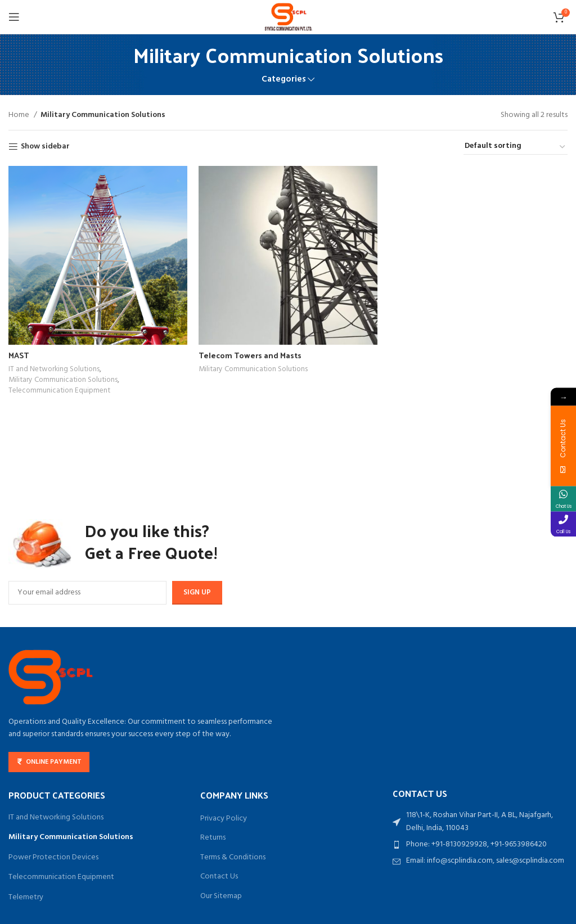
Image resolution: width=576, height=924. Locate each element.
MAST (19, 355)
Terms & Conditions (233, 858)
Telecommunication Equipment (59, 391)
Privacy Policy (224, 819)
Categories (284, 80)
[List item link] (480, 845)
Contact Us (219, 877)
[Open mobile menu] (14, 17)
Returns (213, 838)
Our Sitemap (221, 896)
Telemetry (26, 897)
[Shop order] (516, 147)
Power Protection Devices (53, 857)
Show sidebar (45, 147)
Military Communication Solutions (63, 380)
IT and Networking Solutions (54, 370)
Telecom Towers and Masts (250, 355)
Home (20, 115)
